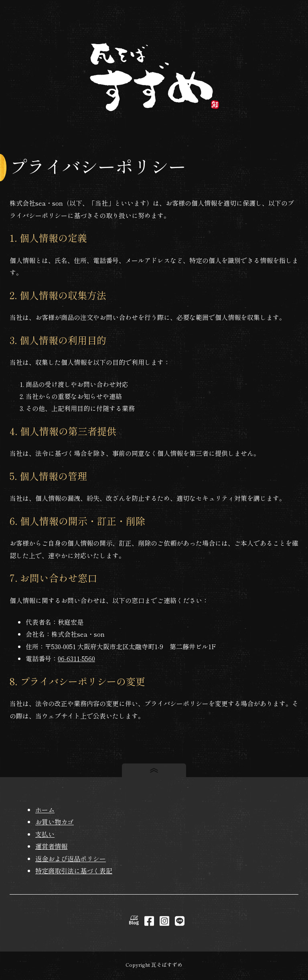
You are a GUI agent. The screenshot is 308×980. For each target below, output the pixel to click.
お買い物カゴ (55, 822)
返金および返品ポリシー (71, 859)
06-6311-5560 (76, 658)
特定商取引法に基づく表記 (74, 871)
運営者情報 (51, 846)
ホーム (45, 810)
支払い (45, 834)
